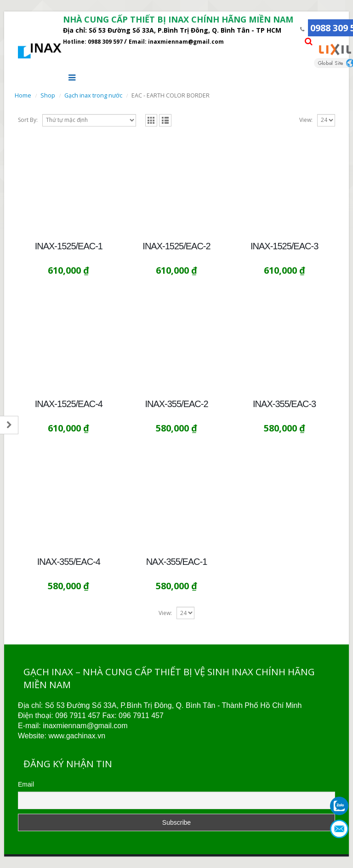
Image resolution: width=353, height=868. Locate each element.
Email (26, 784)
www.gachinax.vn (77, 736)
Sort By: (28, 120)
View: (306, 120)
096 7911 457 (78, 716)
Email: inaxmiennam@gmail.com (176, 42)
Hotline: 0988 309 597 (94, 42)
